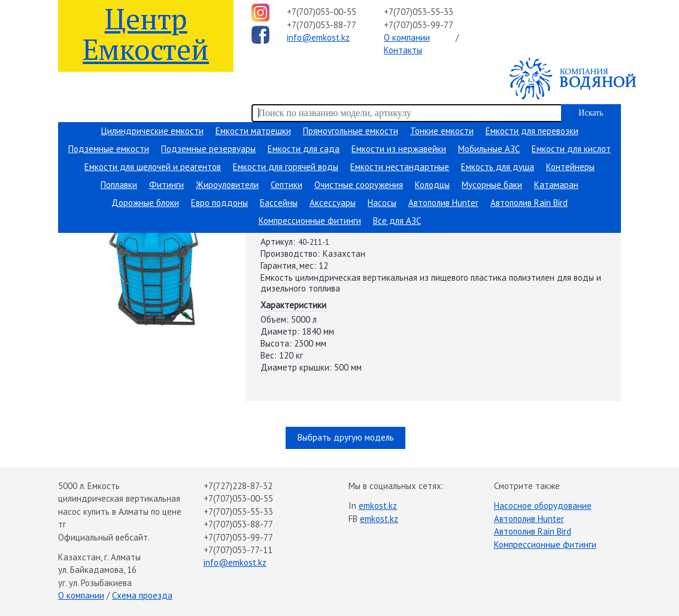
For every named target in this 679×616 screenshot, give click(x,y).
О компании (407, 37)
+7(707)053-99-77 (419, 25)
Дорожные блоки (145, 203)
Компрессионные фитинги (310, 221)
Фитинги (166, 185)
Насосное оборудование (543, 506)
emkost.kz (378, 506)
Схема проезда (142, 595)
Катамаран (556, 185)
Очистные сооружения (359, 185)
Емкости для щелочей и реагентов (153, 167)
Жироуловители (227, 185)
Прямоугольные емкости (351, 131)
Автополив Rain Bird (529, 203)
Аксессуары (333, 203)
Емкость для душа (498, 167)
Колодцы (432, 185)
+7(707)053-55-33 (419, 12)
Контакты (403, 50)
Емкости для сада (304, 149)
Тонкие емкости (442, 131)
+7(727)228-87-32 (238, 486)
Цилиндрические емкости (152, 131)
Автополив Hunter (443, 203)
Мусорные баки (492, 185)
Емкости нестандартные (400, 167)
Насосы (382, 203)
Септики (287, 185)
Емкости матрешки (253, 131)
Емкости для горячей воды (286, 167)
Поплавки (119, 185)
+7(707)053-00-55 (322, 12)
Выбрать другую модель (346, 437)
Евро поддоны (219, 203)
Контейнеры (570, 167)
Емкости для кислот (571, 149)
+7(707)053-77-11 (238, 550)
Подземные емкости (109, 149)
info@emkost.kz (318, 37)
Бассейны (279, 203)
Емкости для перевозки (532, 131)
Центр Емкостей (146, 33)
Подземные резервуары (208, 149)
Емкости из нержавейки (399, 149)
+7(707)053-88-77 (322, 25)
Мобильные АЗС (489, 149)
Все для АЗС (397, 221)
